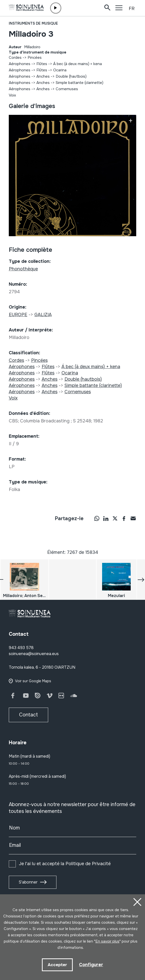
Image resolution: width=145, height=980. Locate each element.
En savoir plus (107, 941)
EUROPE (18, 315)
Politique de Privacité (88, 864)
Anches (43, 76)
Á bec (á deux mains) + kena (78, 64)
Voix (12, 95)
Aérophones (20, 64)
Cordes (15, 58)
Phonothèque (23, 269)
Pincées (35, 58)
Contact (28, 715)
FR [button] (132, 9)
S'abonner (28, 882)
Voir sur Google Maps (33, 681)
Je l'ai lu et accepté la (65, 864)
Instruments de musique (33, 23)
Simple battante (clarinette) (80, 83)
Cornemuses (67, 89)
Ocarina (60, 70)
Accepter (57, 965)
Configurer (91, 965)
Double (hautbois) (71, 76)
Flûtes (42, 64)
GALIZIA (43, 315)
